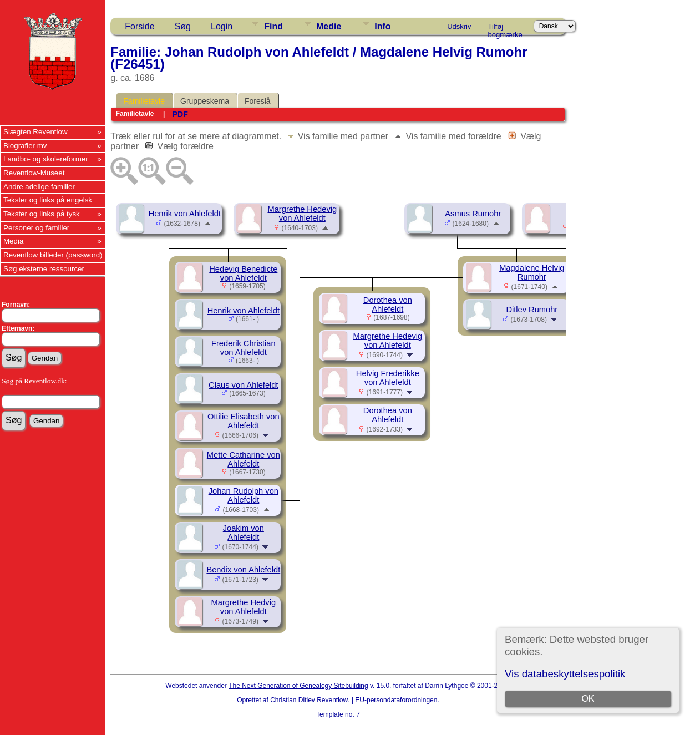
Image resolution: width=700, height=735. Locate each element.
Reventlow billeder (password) (53, 255)
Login (222, 26)
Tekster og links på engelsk (48, 200)
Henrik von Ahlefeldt (185, 214)
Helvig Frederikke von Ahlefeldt (388, 378)
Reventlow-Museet (34, 173)
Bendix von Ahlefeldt (243, 570)
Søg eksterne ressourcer (44, 269)
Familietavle (144, 101)
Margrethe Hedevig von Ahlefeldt (302, 214)
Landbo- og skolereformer (46, 159)
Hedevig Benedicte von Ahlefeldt (243, 273)
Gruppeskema (205, 101)
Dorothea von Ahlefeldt (388, 305)
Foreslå (258, 101)
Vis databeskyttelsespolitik (565, 674)
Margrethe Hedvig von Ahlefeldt (244, 607)
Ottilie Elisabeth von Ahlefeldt (244, 421)
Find (273, 26)
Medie (329, 26)
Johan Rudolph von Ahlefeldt (244, 495)
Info (382, 26)
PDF (180, 114)
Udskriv (459, 26)
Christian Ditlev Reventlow (309, 700)
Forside (140, 26)
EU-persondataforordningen (396, 700)
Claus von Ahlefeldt (243, 385)
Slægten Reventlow (35, 132)
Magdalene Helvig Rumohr (532, 272)
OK (588, 699)
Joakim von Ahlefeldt (244, 533)
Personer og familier (36, 228)
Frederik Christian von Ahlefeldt (244, 348)
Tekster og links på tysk (42, 214)
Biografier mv (25, 146)
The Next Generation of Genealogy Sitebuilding (298, 686)
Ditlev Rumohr (532, 310)
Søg (183, 26)
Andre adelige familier (39, 187)
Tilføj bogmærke (505, 28)
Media (13, 241)
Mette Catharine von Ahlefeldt (244, 459)
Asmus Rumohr (473, 214)
